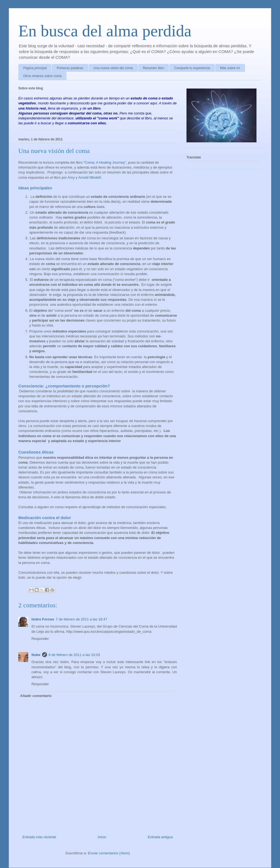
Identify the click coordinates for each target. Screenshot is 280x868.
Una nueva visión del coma (113, 68)
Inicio (102, 837)
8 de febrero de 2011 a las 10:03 (74, 655)
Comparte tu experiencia (192, 68)
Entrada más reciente (39, 837)
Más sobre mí (230, 68)
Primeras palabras (70, 68)
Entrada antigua (160, 837)
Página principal (35, 68)
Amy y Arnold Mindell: (84, 177)
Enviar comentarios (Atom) (109, 853)
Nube (36, 655)
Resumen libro (154, 68)
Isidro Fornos (43, 619)
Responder (40, 639)
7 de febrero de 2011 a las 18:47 (81, 619)
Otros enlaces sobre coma (42, 76)
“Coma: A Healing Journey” (105, 162)
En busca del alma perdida (105, 31)
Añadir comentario (36, 696)
